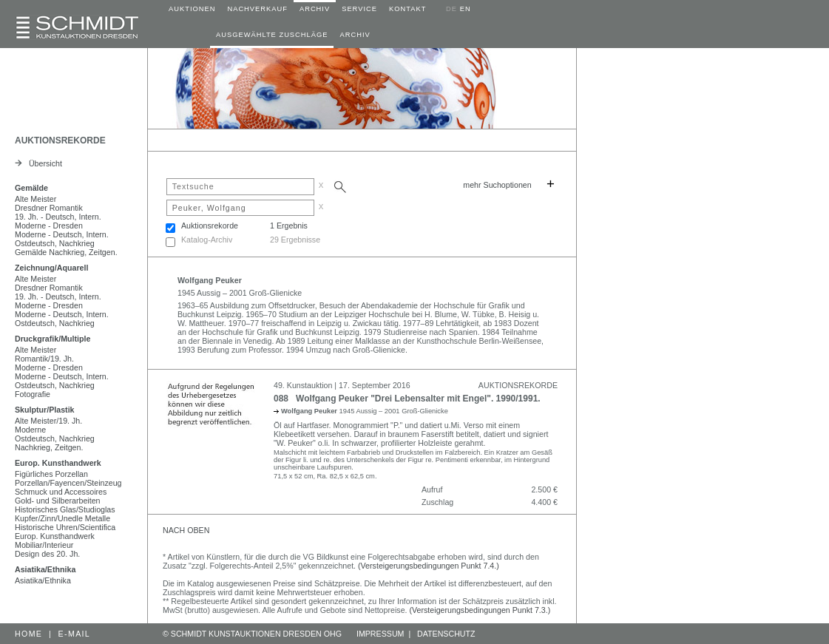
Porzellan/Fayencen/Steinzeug (68, 483)
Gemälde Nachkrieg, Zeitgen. (66, 252)
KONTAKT (407, 9)
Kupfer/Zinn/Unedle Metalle (62, 518)
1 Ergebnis (289, 226)
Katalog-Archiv (207, 240)
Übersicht (38, 163)
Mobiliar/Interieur (44, 545)
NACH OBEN (186, 530)
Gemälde (31, 188)
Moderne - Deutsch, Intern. (62, 234)
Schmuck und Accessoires (61, 492)
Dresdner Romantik (49, 208)
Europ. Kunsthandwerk (58, 463)
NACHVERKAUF (257, 9)
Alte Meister (35, 199)
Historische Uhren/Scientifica (65, 527)
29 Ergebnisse (295, 240)
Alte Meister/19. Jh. (48, 421)
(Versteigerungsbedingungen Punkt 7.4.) (429, 566)
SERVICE (359, 9)
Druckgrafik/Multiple (53, 339)
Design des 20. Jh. (47, 554)
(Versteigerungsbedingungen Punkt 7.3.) (480, 610)
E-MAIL (75, 634)
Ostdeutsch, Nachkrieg (55, 243)
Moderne (30, 430)
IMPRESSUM (380, 634)
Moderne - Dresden (49, 226)
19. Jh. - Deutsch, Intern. (58, 217)
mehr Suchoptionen (497, 185)
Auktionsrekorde (210, 226)
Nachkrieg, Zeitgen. (49, 447)
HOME (28, 634)
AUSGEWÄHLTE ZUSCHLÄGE (272, 35)
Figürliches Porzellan (51, 474)
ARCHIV (315, 9)
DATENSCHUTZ (446, 634)
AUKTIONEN (192, 9)
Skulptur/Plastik (45, 410)
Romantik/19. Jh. (44, 359)
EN (466, 9)
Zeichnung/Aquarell (51, 268)
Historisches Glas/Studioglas (65, 509)
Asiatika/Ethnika (45, 569)
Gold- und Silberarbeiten (58, 501)
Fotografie (33, 394)
